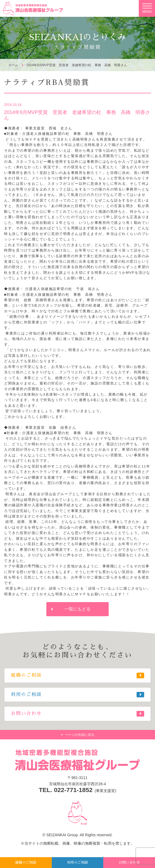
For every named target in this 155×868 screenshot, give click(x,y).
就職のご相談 (26, 862)
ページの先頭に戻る (80, 735)
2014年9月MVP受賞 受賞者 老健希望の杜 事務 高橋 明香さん (77, 65)
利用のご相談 (77, 862)
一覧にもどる (77, 609)
